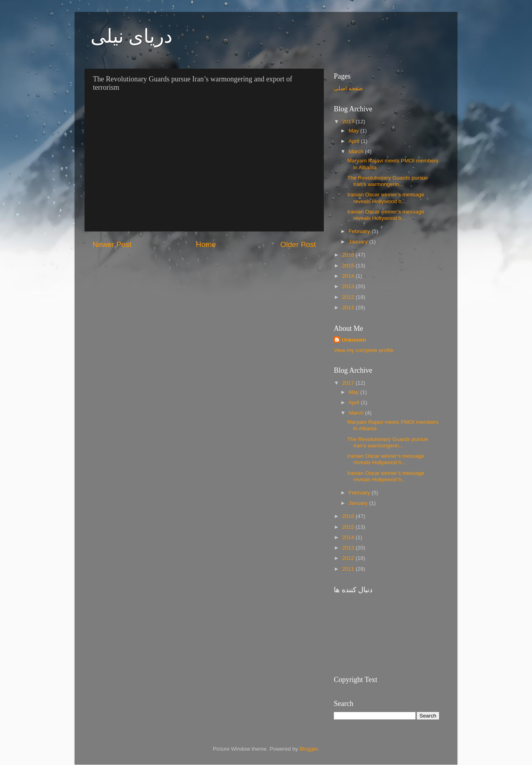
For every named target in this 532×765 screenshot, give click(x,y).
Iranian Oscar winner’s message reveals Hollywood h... (386, 198)
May (354, 131)
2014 (349, 276)
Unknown (354, 340)
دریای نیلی (131, 36)
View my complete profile (364, 350)
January (359, 242)
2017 (349, 122)
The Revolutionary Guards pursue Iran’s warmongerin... (388, 181)
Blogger (309, 749)
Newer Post (112, 244)
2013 (349, 286)
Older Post (298, 244)
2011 (349, 307)
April (355, 141)
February (360, 231)
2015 (349, 266)
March (357, 151)
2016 (349, 255)
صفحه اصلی (348, 88)
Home (206, 244)
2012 (349, 297)
